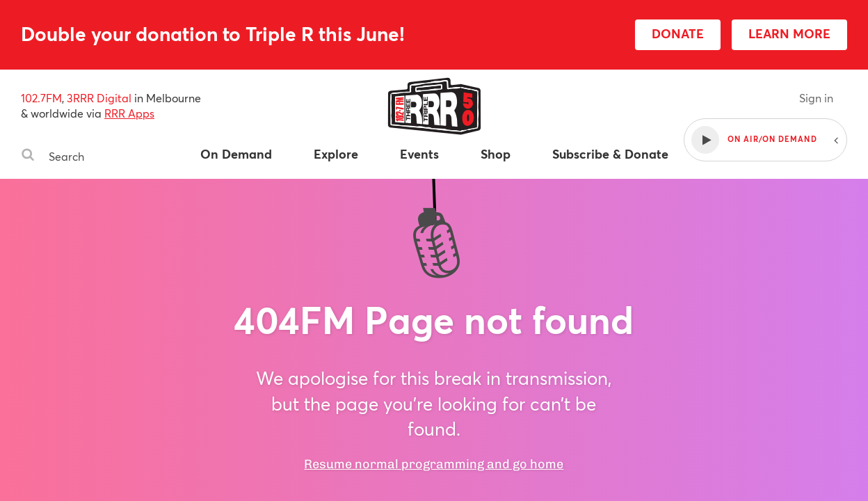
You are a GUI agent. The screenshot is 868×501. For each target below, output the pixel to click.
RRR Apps (129, 113)
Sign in (816, 98)
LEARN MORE (789, 33)
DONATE (678, 33)
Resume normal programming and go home (434, 464)
